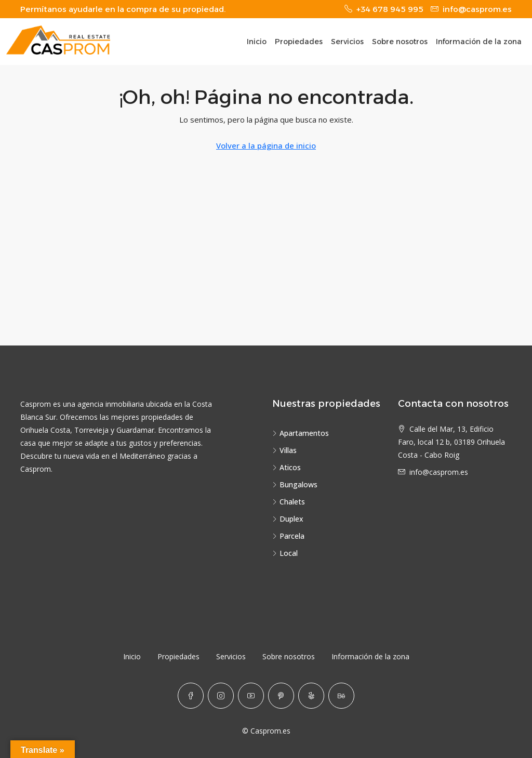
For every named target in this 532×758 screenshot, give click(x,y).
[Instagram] (221, 696)
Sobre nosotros (400, 42)
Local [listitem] (285, 553)
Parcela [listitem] (288, 536)
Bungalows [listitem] (295, 484)
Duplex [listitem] (288, 519)
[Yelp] (311, 696)
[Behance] (341, 696)
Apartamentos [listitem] (301, 433)
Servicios (347, 42)
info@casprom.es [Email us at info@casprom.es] (439, 472)
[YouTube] (251, 696)
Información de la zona (479, 42)
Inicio (257, 42)
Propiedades (299, 42)
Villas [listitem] (284, 450)
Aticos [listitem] (287, 467)
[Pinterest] (281, 696)
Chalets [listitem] (289, 502)
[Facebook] (191, 696)
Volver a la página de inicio (266, 145)
